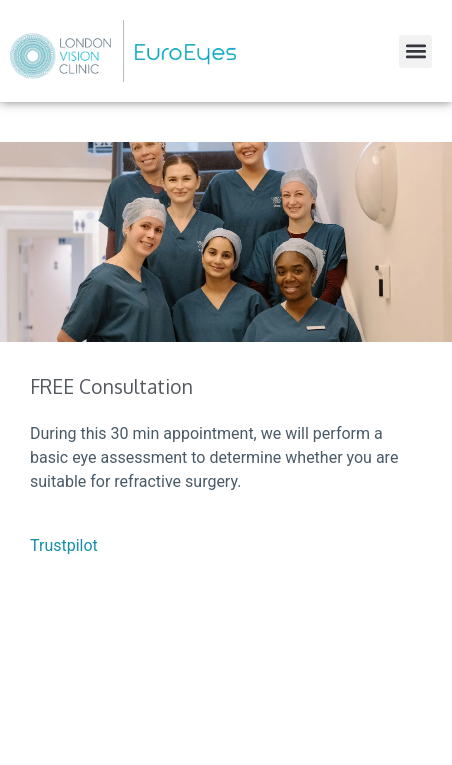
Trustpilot (64, 545)
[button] (415, 51)
